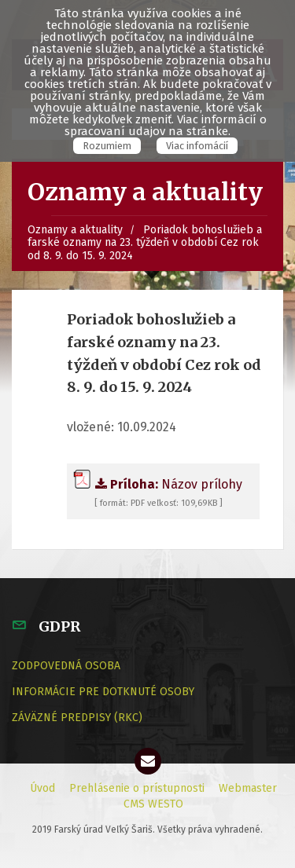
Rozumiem (107, 146)
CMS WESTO (153, 804)
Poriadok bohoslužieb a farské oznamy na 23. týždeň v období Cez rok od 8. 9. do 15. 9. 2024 (145, 243)
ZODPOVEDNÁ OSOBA (66, 666)
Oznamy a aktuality (75, 230)
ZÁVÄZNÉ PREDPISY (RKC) (77, 718)
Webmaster (248, 788)
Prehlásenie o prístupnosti (137, 788)
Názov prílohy (158, 484)
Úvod (42, 788)
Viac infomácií (197, 146)
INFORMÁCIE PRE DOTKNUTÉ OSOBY (103, 692)
